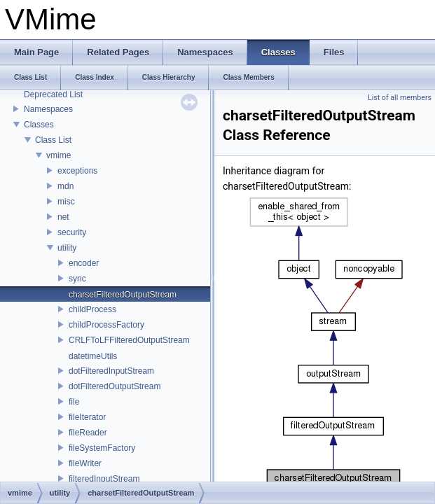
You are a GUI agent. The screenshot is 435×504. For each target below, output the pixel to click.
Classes (39, 125)
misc (66, 202)
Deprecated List (53, 94)
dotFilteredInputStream (111, 371)
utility (67, 248)
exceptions (77, 171)
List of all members (400, 98)
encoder (84, 263)
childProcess (92, 309)
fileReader (88, 433)
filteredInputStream (104, 479)
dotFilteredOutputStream (115, 386)
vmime (58, 155)
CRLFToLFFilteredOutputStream (129, 340)
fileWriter (85, 463)
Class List (53, 140)
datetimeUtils (93, 356)
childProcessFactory (106, 325)
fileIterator (87, 417)
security (72, 232)
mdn (65, 186)
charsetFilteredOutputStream (123, 295)
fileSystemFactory (102, 448)
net (63, 217)
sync (77, 279)
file (74, 402)
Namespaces (48, 109)
